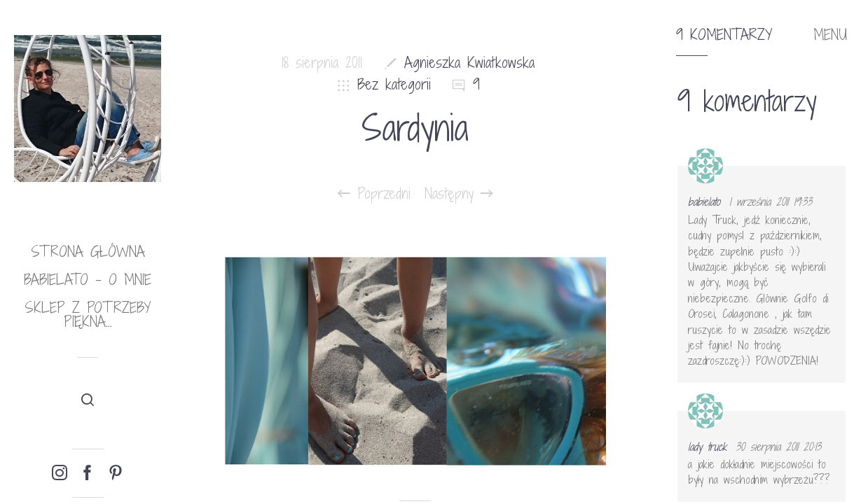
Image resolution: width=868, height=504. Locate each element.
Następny (459, 194)
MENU (830, 35)
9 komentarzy (724, 35)
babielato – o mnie (88, 280)
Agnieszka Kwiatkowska (469, 63)
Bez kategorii (394, 84)
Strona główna (88, 252)
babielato (704, 202)
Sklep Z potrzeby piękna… (88, 315)
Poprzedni (374, 194)
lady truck (707, 447)
